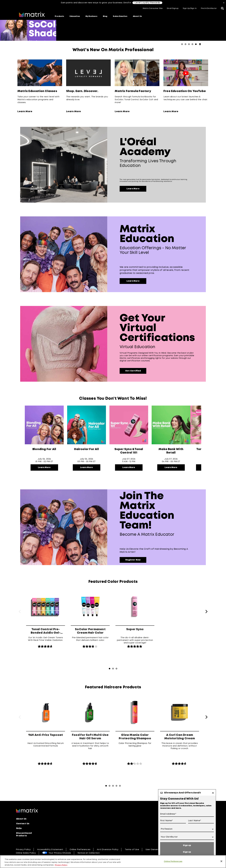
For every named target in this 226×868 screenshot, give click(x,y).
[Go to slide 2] (185, 44)
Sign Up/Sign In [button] (190, 8)
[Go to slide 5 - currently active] (196, 44)
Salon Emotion (120, 16)
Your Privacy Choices (60, 853)
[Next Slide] (206, 612)
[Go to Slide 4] (116, 786)
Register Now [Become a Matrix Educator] (133, 560)
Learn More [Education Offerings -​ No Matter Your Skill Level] (133, 281)
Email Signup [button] (173, 8)
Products (59, 16)
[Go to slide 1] (182, 44)
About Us (137, 16)
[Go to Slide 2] (113, 669)
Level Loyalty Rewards (147, 3)
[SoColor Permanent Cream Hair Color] (90, 618)
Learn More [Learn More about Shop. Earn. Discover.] (74, 112)
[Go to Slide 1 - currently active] (110, 669)
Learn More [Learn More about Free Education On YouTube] (171, 112)
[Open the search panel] (222, 9)
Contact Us (23, 824)
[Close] (221, 861)
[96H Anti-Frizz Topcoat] (46, 730)
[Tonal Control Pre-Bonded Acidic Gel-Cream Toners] (46, 618)
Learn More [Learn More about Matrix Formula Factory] (122, 112)
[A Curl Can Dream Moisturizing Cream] (180, 730)
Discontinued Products (24, 834)
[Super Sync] (135, 618)
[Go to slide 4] (192, 44)
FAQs (19, 828)
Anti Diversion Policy (108, 850)
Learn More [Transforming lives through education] (133, 189)
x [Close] (224, 3)
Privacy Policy (23, 850)
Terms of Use (132, 850)
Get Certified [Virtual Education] (133, 371)
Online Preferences (80, 850)
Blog (105, 16)
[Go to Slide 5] (120, 786)
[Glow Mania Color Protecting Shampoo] (135, 730)
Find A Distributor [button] (209, 8)
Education (75, 16)
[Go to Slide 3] (116, 669)
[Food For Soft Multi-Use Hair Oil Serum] (90, 730)
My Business (91, 16)
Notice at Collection (89, 853)
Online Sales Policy (26, 853)
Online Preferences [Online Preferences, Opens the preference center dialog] (173, 861)
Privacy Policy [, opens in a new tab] (61, 865)
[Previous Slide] (20, 612)
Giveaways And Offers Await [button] (182, 793)
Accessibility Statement (50, 850)
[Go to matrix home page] (32, 15)
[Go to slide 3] (189, 44)
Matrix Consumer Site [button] (153, 8)
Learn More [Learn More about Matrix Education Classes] (25, 112)
